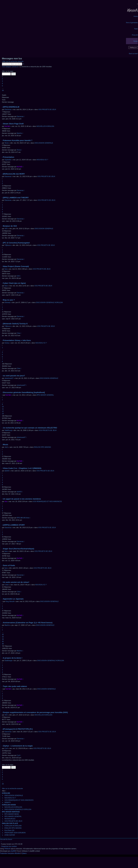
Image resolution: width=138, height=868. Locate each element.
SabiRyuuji (8, 430)
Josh (6, 447)
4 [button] (2, 83)
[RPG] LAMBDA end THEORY (16, 198)
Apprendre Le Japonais (13, 599)
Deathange (8, 661)
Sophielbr (8, 160)
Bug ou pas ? (9, 300)
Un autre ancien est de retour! (16, 582)
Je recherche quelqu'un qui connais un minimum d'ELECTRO (30, 428)
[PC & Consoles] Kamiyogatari (16, 243)
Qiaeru (24, 853)
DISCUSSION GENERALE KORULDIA (49, 302)
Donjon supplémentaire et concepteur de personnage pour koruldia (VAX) (35, 712)
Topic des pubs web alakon (15, 686)
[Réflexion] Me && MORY (14, 174)
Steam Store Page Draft (13, 124)
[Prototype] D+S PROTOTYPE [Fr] (18, 729)
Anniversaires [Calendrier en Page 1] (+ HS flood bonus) (28, 623)
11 (3, 409)
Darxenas (8, 110)
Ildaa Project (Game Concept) (16, 266)
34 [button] (3, 90)
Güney (7, 343)
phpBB (13, 851)
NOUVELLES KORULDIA (45, 126)
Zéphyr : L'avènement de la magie (18, 746)
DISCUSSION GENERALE (44, 143)
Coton (7, 585)
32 (3, 634)
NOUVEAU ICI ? (42, 160)
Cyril (6, 748)
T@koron (8, 245)
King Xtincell (10, 601)
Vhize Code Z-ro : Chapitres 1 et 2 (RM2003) (22, 468)
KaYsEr (7, 126)
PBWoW (7, 849)
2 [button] (2, 79)
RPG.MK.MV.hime (23, 518)
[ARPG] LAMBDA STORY (14, 525)
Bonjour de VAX (10, 226)
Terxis (7, 143)
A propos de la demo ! (13, 658)
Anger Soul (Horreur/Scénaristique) (18, 549)
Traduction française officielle (10, 853)
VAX (6, 229)
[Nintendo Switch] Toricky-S (15, 324)
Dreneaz (8, 302)
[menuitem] (132, 10)
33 (3, 637)
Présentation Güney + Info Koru (17, 340)
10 (3, 407)
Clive (19, 333)
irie (6, 501)
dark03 (7, 471)
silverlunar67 (9, 378)
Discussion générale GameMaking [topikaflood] (24, 392)
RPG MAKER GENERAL (45, 395)
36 (3, 644)
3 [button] (2, 81)
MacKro (19, 133)
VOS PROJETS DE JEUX (47, 110)
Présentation (9, 157)
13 (3, 414)
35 (3, 641)
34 (3, 639)
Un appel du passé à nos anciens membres (22, 499)
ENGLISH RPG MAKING (42, 447)
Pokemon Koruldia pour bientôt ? (18, 140)
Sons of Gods (9, 565)
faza (6, 269)
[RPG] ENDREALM (11, 107)
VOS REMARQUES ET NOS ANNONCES (47, 501)
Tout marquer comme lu (10, 67)
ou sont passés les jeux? (14, 376)
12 (3, 411)
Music (6, 445)
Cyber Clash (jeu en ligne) (14, 283)
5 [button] (2, 86)
